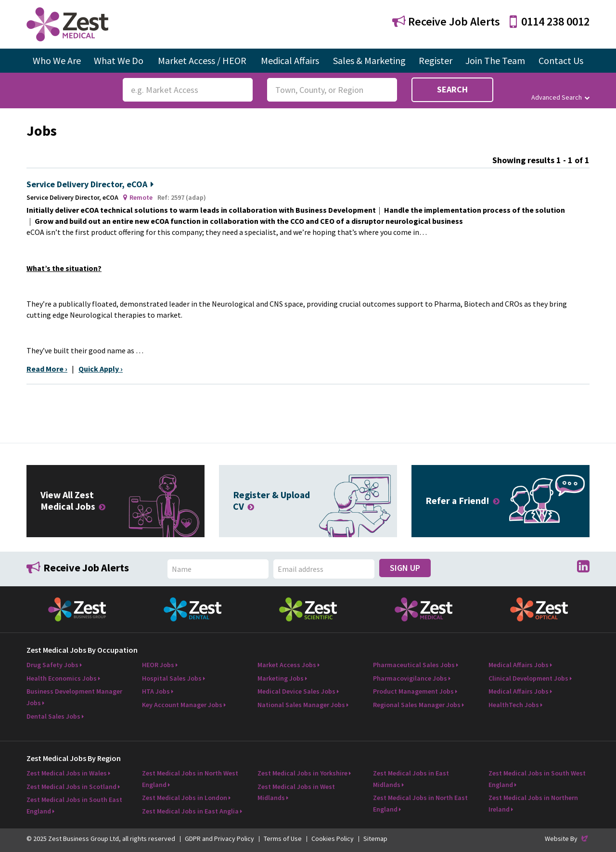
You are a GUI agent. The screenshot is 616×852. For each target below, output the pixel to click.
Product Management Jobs (413, 691)
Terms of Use (283, 839)
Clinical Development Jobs (528, 678)
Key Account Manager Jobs (182, 705)
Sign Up (405, 568)
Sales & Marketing (369, 60)
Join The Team (495, 60)
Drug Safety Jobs (52, 665)
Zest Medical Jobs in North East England (420, 803)
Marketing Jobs (281, 678)
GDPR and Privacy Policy (219, 839)
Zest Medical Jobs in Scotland (71, 787)
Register (436, 60)
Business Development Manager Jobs (74, 697)
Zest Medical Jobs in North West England (190, 779)
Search (452, 89)
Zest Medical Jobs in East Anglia (190, 811)
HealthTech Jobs (514, 705)
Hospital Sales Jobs (172, 678)
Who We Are (57, 60)
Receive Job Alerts (446, 21)
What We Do (119, 60)
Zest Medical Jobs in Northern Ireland (533, 803)
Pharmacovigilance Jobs (410, 678)
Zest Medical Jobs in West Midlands (296, 792)
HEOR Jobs (158, 665)
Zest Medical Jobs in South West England (537, 779)
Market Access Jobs (287, 665)
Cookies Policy (333, 839)
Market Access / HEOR (202, 60)
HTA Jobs (156, 691)
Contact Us (561, 60)
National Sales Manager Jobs (301, 705)
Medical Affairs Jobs (519, 665)
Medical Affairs (290, 60)
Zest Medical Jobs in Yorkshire (302, 773)
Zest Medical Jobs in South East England (74, 805)
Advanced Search (560, 97)
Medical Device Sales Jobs (296, 691)
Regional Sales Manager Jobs (417, 705)
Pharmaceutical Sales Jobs (414, 665)
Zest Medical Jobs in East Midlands (411, 779)
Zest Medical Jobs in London (185, 798)
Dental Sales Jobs (53, 716)
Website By (567, 839)
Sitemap (375, 839)
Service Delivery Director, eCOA (90, 184)
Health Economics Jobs (62, 678)
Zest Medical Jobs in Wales (67, 773)
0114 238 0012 (550, 21)
